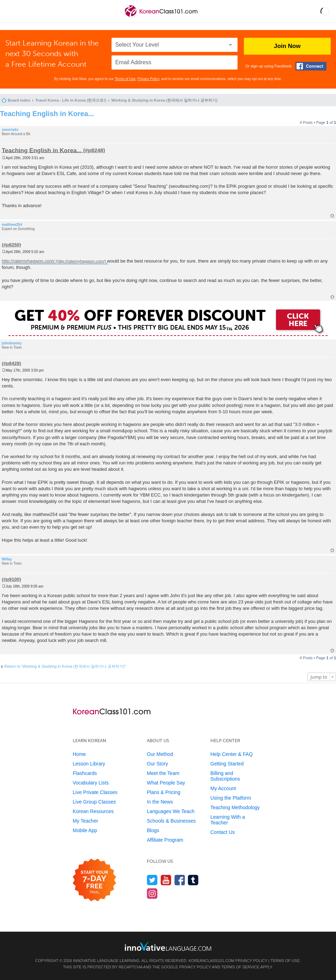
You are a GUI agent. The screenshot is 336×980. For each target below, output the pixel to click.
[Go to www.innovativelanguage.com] (168, 946)
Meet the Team (163, 773)
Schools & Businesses (171, 821)
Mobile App (85, 830)
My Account (223, 788)
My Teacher (85, 821)
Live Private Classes (95, 792)
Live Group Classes (94, 802)
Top (332, 216)
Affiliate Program (165, 840)
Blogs (153, 830)
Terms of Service (240, 967)
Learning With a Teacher (228, 820)
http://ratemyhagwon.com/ (28, 261)
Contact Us (223, 832)
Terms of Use (125, 79)
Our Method (160, 754)
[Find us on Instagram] (152, 893)
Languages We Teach (171, 811)
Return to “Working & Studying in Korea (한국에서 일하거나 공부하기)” (65, 666)
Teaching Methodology (235, 807)
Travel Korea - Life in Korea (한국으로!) (71, 100)
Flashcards (85, 773)
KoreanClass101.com (211, 961)
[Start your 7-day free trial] (94, 880)
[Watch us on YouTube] (166, 880)
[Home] (161, 17)
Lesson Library (89, 764)
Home (79, 754)
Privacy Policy (149, 79)
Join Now (287, 46)
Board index (19, 100)
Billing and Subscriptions (225, 776)
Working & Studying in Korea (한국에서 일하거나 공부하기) (164, 100)
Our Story (157, 764)
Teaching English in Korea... (47, 114)
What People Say (166, 783)
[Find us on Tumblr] (193, 880)
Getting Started (227, 764)
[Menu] (11, 11)
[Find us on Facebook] (180, 880)
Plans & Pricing (164, 792)
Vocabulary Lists (91, 783)
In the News (160, 802)
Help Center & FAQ (232, 754)
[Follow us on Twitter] (152, 880)
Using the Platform (231, 798)
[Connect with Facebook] (311, 66)
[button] (325, 11)
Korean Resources (93, 811)
